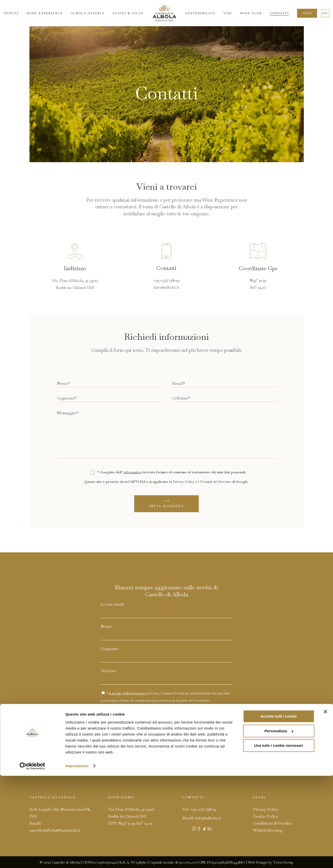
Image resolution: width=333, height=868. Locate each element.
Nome (106, 626)
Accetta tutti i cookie (279, 809)
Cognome (110, 649)
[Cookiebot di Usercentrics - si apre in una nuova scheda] (32, 858)
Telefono (109, 671)
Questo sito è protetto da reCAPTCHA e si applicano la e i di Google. (166, 482)
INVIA (205, 718)
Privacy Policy (184, 482)
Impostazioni (77, 858)
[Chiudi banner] (325, 804)
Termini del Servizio (216, 482)
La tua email (112, 604)
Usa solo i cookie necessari (279, 838)
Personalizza (279, 823)
